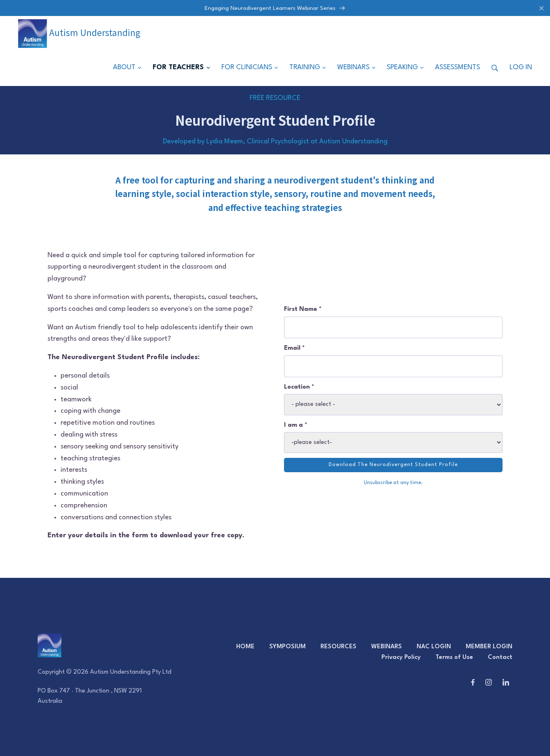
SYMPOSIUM (287, 647)
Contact (500, 658)
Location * (299, 387)
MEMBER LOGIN (489, 647)
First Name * (303, 309)
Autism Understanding (79, 32)
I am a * (296, 425)
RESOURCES (338, 647)
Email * (294, 348)
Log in (521, 68)
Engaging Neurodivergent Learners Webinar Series (275, 8)
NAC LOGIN (434, 647)
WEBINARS (387, 647)
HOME (245, 647)
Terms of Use (454, 658)
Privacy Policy (401, 658)
